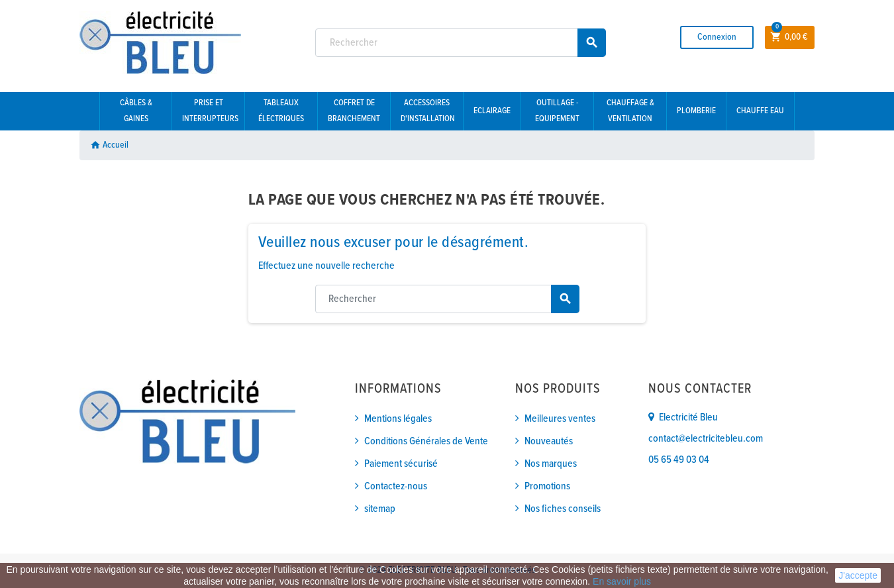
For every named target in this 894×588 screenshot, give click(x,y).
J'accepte (858, 575)
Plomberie (696, 111)
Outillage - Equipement (557, 111)
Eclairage (492, 111)
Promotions (547, 486)
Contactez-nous (396, 486)
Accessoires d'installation (428, 111)
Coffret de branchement (354, 111)
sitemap (380, 509)
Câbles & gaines (136, 111)
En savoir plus (622, 581)
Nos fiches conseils (563, 509)
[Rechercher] (461, 43)
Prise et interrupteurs (210, 111)
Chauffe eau (760, 111)
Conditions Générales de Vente (426, 441)
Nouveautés (549, 441)
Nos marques (551, 464)
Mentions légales (398, 419)
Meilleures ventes (560, 419)
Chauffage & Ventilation (630, 111)
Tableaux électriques (281, 111)
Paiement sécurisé (401, 464)
